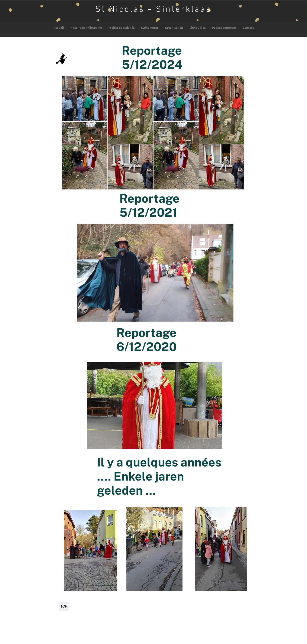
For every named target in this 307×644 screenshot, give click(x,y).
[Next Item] (237, 133)
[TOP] (64, 606)
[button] (121, 28)
